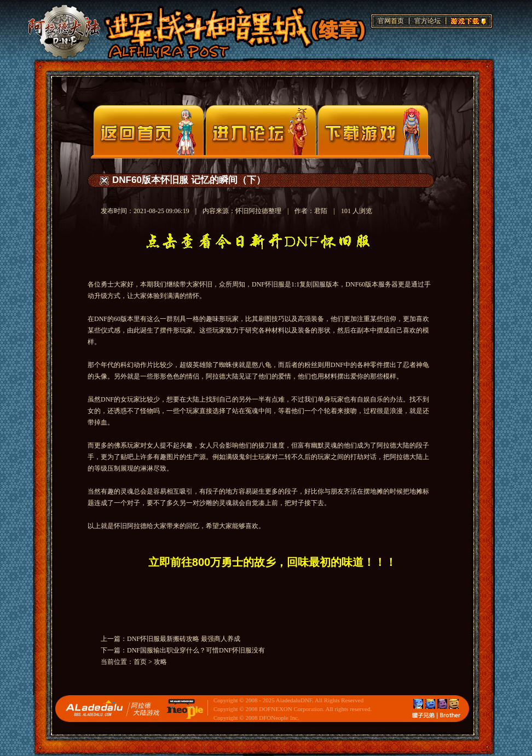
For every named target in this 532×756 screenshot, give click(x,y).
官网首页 (391, 21)
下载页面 (373, 130)
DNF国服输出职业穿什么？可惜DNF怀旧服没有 (196, 650)
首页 (140, 662)
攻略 (160, 662)
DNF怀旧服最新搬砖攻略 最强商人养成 (184, 639)
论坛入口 (261, 130)
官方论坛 (427, 21)
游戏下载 (467, 20)
